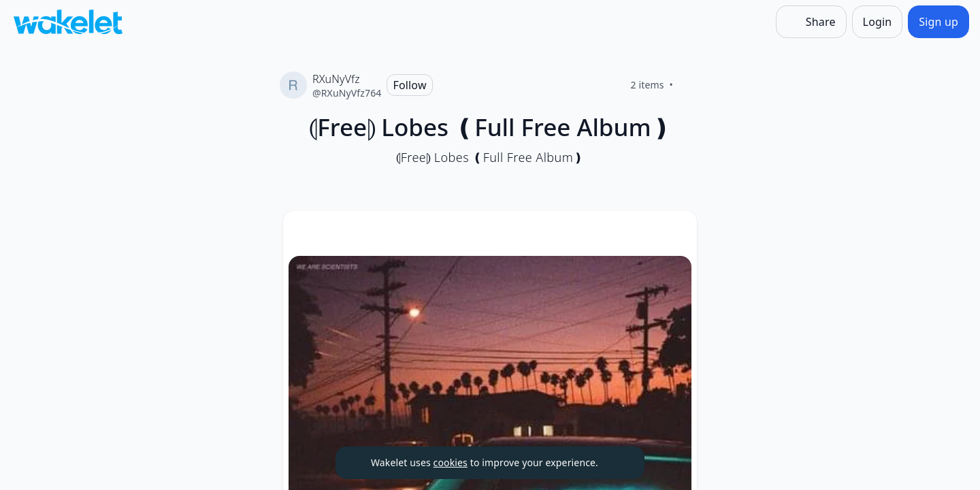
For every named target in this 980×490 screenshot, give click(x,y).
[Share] (811, 22)
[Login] (878, 22)
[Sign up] (938, 22)
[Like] (689, 85)
